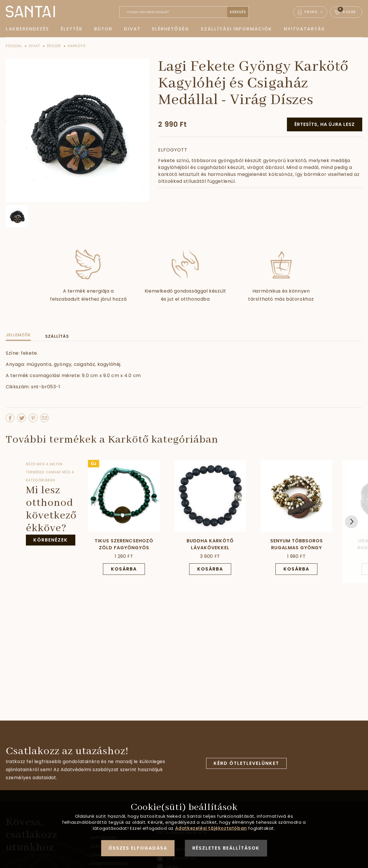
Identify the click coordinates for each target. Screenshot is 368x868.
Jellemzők (18, 335)
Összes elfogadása (138, 848)
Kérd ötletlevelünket (246, 763)
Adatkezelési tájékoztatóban (211, 828)
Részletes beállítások (226, 848)
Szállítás (57, 336)
